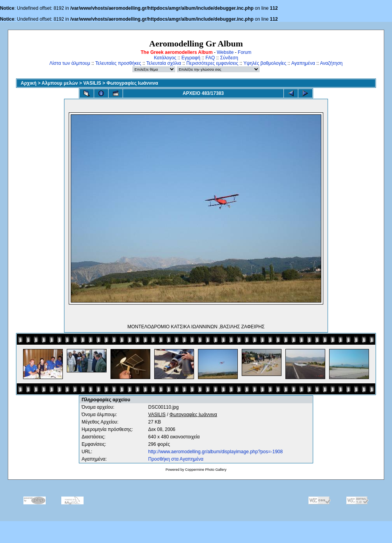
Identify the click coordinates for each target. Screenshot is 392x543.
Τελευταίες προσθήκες (118, 63)
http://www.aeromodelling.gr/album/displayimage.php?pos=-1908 (216, 452)
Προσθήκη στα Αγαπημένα (176, 459)
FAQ (210, 58)
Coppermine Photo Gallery (206, 470)
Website (225, 52)
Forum (245, 52)
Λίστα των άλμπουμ (70, 63)
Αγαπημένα (303, 63)
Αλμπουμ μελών (60, 83)
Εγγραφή (191, 58)
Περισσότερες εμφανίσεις (212, 63)
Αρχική (29, 83)
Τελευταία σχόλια (164, 63)
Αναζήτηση (331, 63)
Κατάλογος (165, 58)
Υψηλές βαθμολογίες (265, 63)
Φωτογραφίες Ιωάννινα (132, 83)
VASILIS (92, 83)
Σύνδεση (229, 58)
